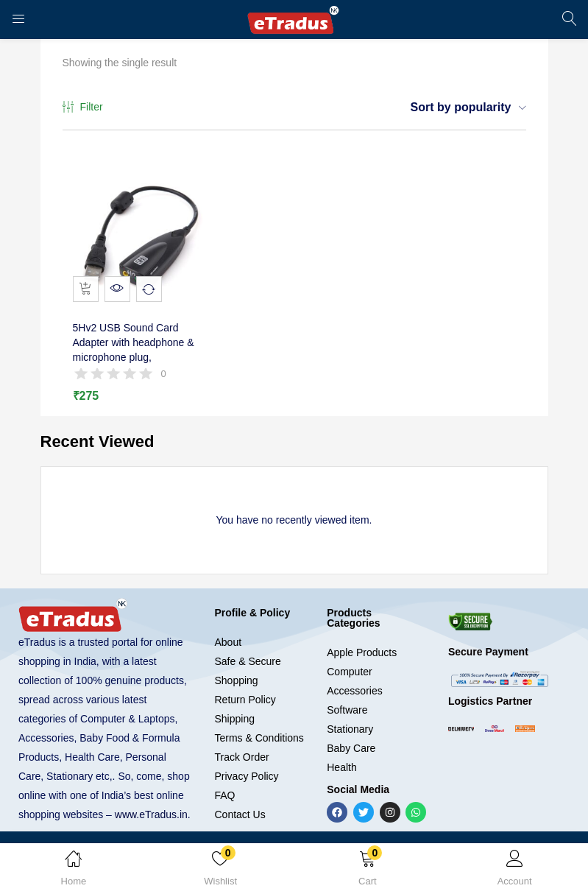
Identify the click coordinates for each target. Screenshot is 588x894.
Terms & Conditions (259, 744)
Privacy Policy (246, 782)
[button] (368, 871)
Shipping (234, 725)
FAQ (224, 801)
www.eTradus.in (151, 820)
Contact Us (240, 820)
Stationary (350, 735)
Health (341, 773)
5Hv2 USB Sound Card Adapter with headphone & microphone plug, (137, 353)
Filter (83, 108)
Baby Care (351, 754)
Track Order (241, 763)
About (228, 648)
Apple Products (362, 658)
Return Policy (245, 705)
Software (347, 716)
